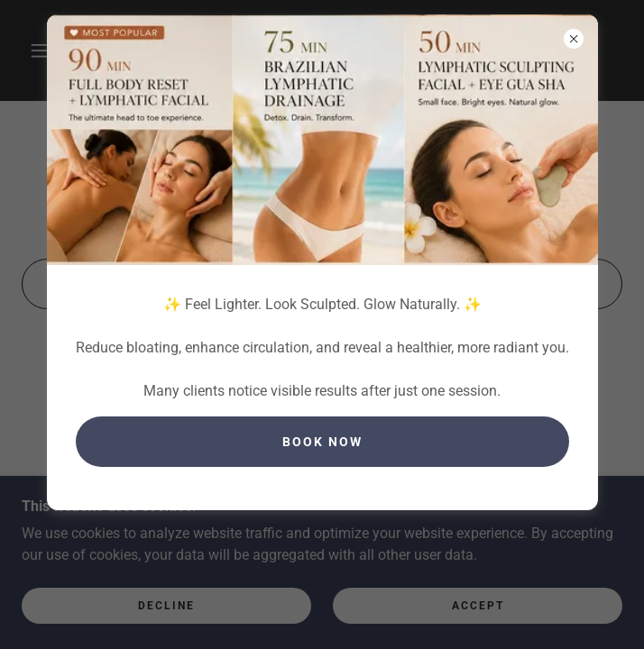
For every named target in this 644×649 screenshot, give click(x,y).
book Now (322, 442)
